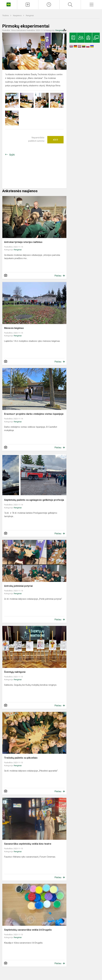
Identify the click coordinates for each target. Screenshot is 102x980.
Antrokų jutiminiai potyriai (18, 586)
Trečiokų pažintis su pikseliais (21, 758)
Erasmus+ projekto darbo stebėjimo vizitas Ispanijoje (34, 414)
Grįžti (12, 155)
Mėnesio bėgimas (14, 328)
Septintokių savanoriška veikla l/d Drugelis (28, 930)
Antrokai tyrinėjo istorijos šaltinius (23, 242)
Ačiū (55, 140)
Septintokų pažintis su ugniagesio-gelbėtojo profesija (34, 500)
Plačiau (58, 276)
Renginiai (30, 15)
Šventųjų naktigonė (15, 672)
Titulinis (6, 15)
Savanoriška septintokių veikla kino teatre (28, 844)
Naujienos (18, 15)
